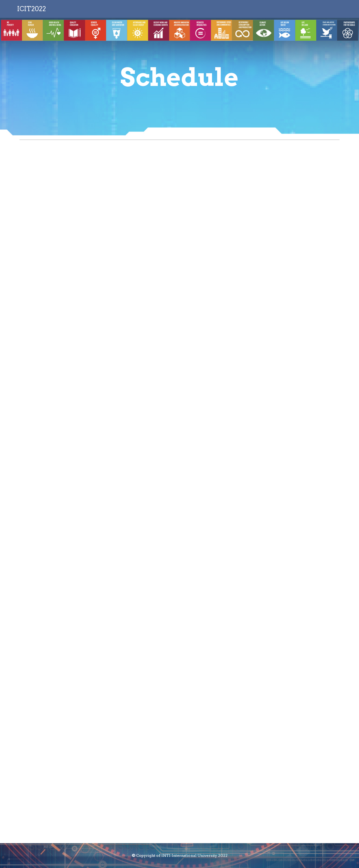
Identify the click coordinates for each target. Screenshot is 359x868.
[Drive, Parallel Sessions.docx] (179, 493)
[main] (180, 77)
